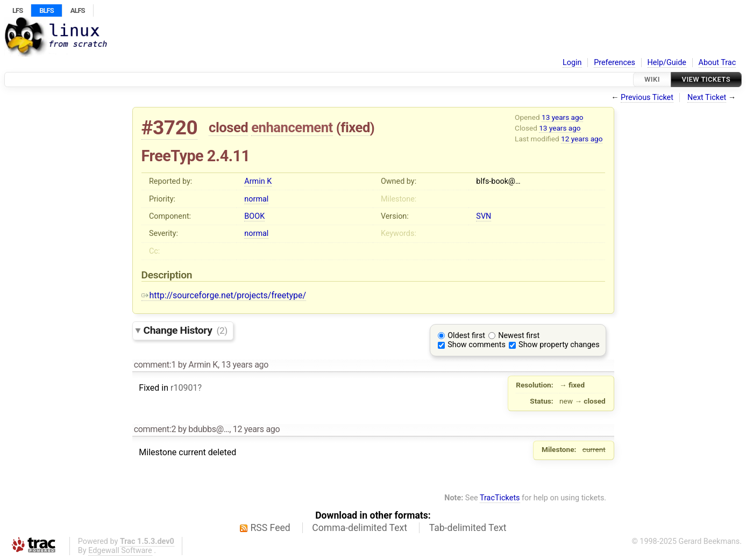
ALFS (78, 10)
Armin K (258, 181)
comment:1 (155, 365)
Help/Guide (667, 63)
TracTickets (500, 498)
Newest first (519, 336)
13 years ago (562, 117)
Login (572, 63)
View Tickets (706, 79)
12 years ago (582, 139)
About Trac (717, 63)
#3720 (170, 128)
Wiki (652, 79)
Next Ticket (707, 98)
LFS (17, 10)
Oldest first (466, 336)
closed (228, 127)
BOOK (254, 216)
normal (256, 199)
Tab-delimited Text (468, 528)
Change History (186, 330)
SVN (484, 216)
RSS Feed (271, 528)
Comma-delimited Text (360, 528)
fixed (355, 127)
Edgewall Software (120, 551)
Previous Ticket (647, 98)
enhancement (292, 127)
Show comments (477, 345)
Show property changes (559, 345)
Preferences (614, 63)
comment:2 (155, 429)
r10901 (184, 388)
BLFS (46, 10)
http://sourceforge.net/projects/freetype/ (224, 295)
